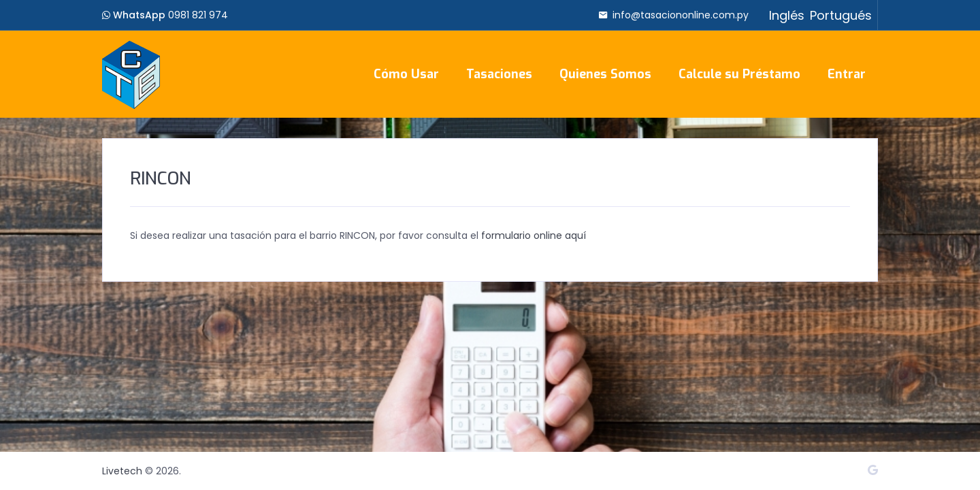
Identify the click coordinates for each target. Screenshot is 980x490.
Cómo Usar (406, 74)
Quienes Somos (605, 74)
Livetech (122, 471)
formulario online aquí (534, 235)
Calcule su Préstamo (739, 74)
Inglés (787, 15)
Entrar (847, 74)
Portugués (841, 15)
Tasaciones (499, 74)
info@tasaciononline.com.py (681, 15)
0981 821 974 (198, 15)
